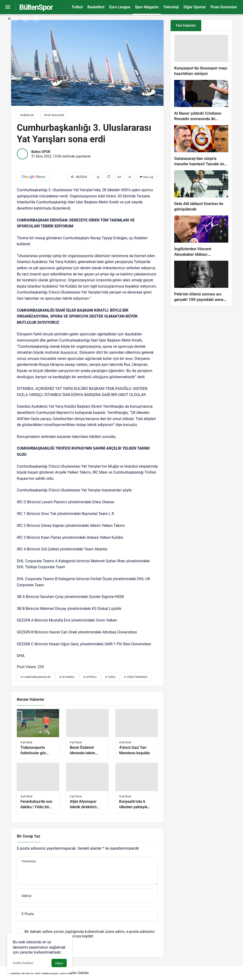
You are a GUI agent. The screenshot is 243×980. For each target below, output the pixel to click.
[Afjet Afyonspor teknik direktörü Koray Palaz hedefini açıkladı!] (87, 788)
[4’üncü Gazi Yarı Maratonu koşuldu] (137, 734)
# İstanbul (67, 677)
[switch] (12, 19)
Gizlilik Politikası (23, 963)
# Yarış (110, 677)
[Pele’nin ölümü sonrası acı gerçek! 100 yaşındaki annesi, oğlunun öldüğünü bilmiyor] (201, 282)
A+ (119, 177)
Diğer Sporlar (195, 7)
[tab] (217, 26)
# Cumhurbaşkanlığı (36, 677)
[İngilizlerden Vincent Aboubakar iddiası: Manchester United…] (201, 236)
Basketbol (96, 7)
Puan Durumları (224, 7)
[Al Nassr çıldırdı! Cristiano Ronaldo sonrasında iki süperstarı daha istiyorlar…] (201, 101)
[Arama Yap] (26, 18)
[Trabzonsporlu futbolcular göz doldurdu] (38, 734)
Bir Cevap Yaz (28, 836)
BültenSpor (36, 7)
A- (130, 177)
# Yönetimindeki (136, 677)
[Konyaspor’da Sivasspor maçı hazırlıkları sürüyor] (201, 56)
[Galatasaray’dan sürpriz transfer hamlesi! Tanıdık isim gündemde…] (201, 146)
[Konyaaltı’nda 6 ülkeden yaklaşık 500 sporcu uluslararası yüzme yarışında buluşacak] (137, 788)
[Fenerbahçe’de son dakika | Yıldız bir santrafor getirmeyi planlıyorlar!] (38, 788)
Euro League (120, 7)
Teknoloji (171, 7)
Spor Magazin (147, 7)
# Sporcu (90, 677)
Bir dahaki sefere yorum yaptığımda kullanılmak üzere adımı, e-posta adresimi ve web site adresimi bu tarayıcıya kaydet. (89, 934)
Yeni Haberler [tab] (186, 25)
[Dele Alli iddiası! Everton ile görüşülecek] (201, 191)
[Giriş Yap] (36, 18)
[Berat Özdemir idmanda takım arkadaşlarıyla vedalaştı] (87, 734)
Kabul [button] (59, 963)
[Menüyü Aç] (8, 7)
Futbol (77, 7)
